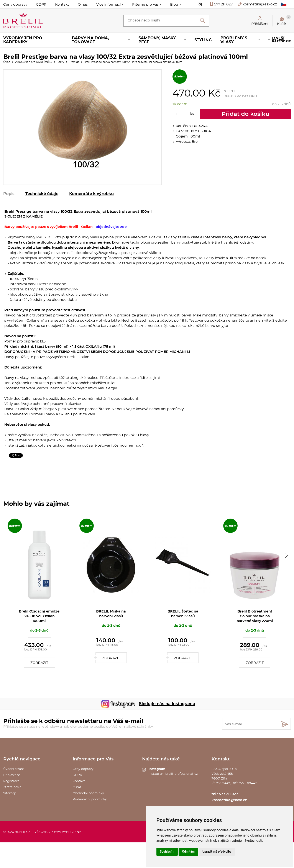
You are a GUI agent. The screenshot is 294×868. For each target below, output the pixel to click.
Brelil (196, 142)
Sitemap (10, 793)
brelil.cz (23, 832)
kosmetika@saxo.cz (260, 4)
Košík (284, 20)
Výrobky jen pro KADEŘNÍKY (23, 40)
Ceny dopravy (15, 5)
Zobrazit (39, 663)
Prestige (74, 62)
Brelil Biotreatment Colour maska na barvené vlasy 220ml (255, 616)
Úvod (7, 62)
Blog (174, 5)
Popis (9, 194)
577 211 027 (223, 4)
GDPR (41, 5)
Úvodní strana (14, 769)
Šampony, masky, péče (158, 40)
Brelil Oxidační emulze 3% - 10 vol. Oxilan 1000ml (39, 616)
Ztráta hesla (12, 787)
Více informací (108, 5)
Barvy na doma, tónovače (90, 40)
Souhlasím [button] (167, 852)
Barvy (60, 62)
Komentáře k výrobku (91, 194)
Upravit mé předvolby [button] (217, 852)
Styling (203, 40)
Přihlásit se (12, 775)
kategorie (281, 40)
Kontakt (62, 5)
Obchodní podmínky (88, 793)
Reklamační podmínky (90, 799)
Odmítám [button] (188, 852)
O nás (83, 5)
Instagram (157, 769)
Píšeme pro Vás (145, 5)
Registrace (11, 781)
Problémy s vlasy (234, 40)
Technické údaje (42, 194)
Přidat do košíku (246, 114)
